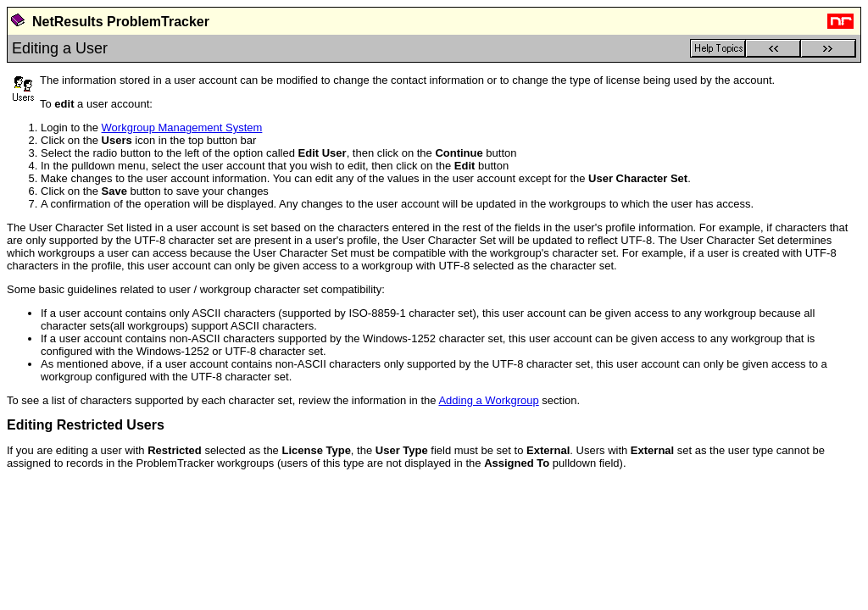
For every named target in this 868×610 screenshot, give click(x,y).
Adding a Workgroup (488, 400)
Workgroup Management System (182, 128)
